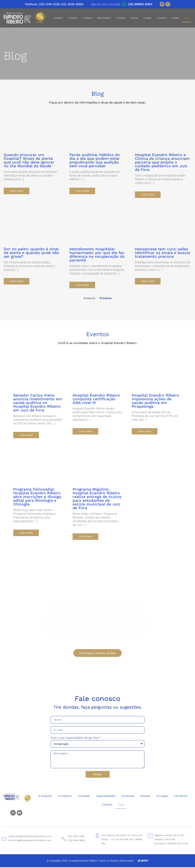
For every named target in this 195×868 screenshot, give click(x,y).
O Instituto (73, 18)
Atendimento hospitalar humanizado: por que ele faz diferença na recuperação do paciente (97, 255)
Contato (176, 18)
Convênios (162, 18)
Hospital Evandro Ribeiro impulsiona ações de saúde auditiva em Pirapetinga (155, 401)
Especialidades (104, 18)
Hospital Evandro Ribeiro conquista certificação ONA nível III (96, 399)
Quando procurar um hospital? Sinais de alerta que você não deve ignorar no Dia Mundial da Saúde (29, 160)
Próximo (106, 299)
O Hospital (58, 18)
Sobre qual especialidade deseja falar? (75, 739)
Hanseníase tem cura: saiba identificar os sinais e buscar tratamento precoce (163, 253)
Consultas (121, 18)
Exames (134, 18)
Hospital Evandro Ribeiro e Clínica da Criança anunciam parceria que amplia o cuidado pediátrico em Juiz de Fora (162, 162)
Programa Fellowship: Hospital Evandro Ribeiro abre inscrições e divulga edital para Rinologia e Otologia (37, 497)
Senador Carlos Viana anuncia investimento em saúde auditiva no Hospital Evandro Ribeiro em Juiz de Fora (38, 403)
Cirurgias (147, 18)
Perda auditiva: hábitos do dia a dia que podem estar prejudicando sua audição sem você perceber (95, 160)
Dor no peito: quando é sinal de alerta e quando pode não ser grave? (31, 253)
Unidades (87, 18)
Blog (187, 18)
